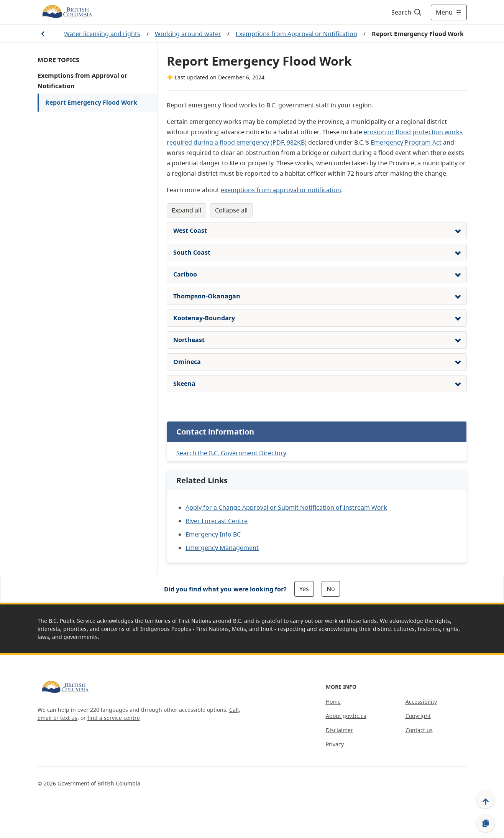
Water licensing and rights (102, 34)
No (331, 589)
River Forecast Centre (217, 521)
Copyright (418, 716)
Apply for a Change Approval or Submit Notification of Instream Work (286, 507)
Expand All (186, 210)
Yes (304, 589)
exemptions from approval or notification (281, 190)
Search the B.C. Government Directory (231, 453)
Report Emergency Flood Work (91, 102)
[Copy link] (486, 823)
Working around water (188, 34)
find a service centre (114, 718)
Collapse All (231, 210)
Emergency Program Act (406, 142)
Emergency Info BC (213, 534)
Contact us (419, 730)
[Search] (407, 12)
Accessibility (421, 702)
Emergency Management (222, 548)
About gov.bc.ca (346, 716)
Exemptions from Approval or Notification (296, 34)
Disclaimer (339, 730)
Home (333, 702)
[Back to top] (486, 799)
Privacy (335, 744)
